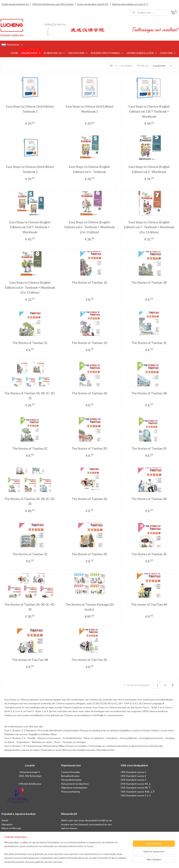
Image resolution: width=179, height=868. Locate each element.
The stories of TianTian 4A (149, 604)
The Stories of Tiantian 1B (149, 282)
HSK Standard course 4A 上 (136, 784)
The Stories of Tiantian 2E (149, 448)
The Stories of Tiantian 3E (149, 554)
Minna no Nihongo (11, 828)
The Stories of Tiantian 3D (89, 554)
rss (85, 862)
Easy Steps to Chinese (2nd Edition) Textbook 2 (30, 169)
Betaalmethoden (70, 776)
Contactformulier (71, 772)
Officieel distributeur (30, 784)
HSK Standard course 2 (134, 776)
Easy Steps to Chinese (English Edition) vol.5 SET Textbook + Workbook (30, 227)
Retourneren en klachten (75, 784)
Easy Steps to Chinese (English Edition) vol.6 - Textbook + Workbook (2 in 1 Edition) (89, 227)
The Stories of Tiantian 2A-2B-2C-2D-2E (30, 501)
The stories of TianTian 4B (30, 660)
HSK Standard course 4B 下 (136, 788)
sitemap (79, 862)
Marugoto (7, 824)
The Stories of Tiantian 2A (89, 393)
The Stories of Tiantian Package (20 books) (89, 607)
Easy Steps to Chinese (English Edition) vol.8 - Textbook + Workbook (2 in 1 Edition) (30, 287)
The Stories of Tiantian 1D (89, 343)
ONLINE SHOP (31, 53)
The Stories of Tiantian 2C (30, 448)
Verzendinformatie (71, 780)
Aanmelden (70, 836)
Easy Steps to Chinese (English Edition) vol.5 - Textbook (89, 169)
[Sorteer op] (162, 66)
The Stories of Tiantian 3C (30, 554)
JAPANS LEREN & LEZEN (142, 53)
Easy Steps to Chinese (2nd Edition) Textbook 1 (30, 109)
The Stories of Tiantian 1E (149, 343)
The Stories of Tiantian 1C (30, 343)
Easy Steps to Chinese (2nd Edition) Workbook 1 (89, 109)
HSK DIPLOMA (78, 53)
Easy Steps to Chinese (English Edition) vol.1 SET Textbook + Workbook (149, 111)
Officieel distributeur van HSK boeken (53, 4)
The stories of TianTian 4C (89, 660)
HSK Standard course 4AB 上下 (138, 792)
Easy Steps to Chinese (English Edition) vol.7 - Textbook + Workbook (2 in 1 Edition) (149, 227)
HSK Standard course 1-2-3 (136, 795)
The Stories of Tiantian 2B (149, 393)
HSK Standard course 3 (133, 780)
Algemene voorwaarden (74, 788)
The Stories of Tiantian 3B (149, 499)
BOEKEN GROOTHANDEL (107, 53)
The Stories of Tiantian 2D (89, 448)
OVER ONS (168, 53)
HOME (15, 53)
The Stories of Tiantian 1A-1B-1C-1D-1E (30, 396)
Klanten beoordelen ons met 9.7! (130, 4)
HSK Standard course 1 (134, 772)
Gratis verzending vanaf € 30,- (93, 4)
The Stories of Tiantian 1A (89, 282)
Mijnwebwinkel (126, 862)
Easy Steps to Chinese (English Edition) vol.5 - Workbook (149, 169)
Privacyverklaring (70, 792)
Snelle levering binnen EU (15, 4)
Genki (5, 820)
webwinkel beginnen (97, 862)
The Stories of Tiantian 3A (89, 499)
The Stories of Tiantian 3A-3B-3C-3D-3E (30, 607)
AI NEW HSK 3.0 (54, 53)
